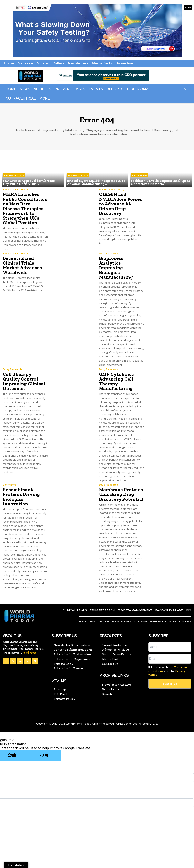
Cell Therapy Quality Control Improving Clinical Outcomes (24, 376)
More (45, 98)
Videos (43, 63)
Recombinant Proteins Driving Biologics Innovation (21, 491)
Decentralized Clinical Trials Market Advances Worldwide (22, 265)
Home (9, 63)
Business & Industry (14, 175)
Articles (42, 89)
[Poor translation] (45, 750)
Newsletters (78, 63)
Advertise (125, 63)
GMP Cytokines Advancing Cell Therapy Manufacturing (116, 376)
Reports (115, 89)
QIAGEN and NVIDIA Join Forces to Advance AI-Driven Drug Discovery (120, 204)
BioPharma (138, 89)
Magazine (25, 63)
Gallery (58, 63)
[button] (185, 89)
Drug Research (108, 253)
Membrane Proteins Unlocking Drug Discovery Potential (121, 489)
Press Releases (70, 89)
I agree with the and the (169, 666)
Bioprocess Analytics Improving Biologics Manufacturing (121, 265)
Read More (29, 647)
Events (96, 89)
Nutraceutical (21, 98)
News (25, 89)
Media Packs (102, 63)
